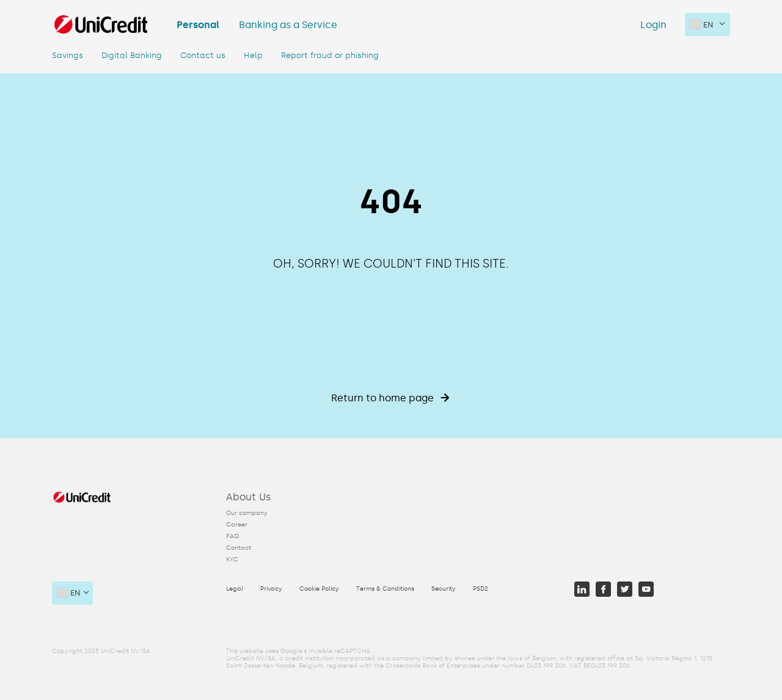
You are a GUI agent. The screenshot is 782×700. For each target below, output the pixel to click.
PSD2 (481, 589)
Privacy (271, 589)
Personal (198, 25)
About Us (249, 497)
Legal (235, 589)
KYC (232, 560)
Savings (68, 55)
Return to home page (390, 398)
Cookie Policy (319, 589)
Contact (239, 548)
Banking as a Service (288, 25)
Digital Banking (132, 55)
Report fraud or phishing (330, 55)
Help (253, 55)
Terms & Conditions (385, 589)
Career (237, 525)
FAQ (232, 536)
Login (653, 25)
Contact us (203, 55)
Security (444, 589)
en (702, 24)
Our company (247, 513)
